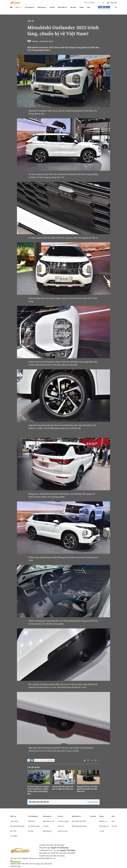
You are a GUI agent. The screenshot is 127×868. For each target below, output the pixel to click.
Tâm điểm (14, 836)
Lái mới (52, 7)
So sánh (46, 826)
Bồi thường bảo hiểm (79, 826)
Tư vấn (102, 831)
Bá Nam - (36, 41)
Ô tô (113, 821)
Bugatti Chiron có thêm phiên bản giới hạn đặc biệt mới (87, 789)
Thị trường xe (29, 7)
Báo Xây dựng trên (44, 760)
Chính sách (14, 821)
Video (82, 7)
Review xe (103, 821)
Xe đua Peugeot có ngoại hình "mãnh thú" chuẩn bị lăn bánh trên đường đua (38, 790)
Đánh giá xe (42, 7)
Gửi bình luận (93, 802)
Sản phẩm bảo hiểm (79, 821)
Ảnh (89, 7)
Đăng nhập (113, 3)
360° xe (18, 7)
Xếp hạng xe (47, 831)
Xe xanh (73, 7)
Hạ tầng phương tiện (17, 826)
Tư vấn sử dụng (63, 821)
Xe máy (31, 831)
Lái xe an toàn (63, 831)
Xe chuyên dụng (34, 826)
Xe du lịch (32, 821)
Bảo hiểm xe (62, 7)
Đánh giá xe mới (49, 821)
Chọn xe (61, 826)
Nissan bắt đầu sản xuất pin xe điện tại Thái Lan (63, 788)
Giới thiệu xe (104, 826)
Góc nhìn (13, 831)
